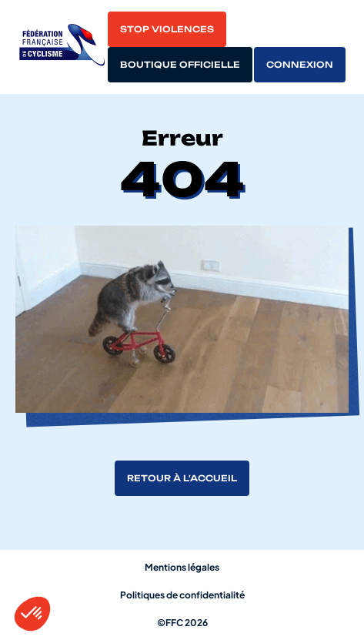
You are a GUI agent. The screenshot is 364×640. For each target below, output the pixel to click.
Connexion (300, 65)
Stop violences (167, 29)
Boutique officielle (180, 65)
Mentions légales (182, 567)
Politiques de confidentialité (182, 595)
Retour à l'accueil (182, 478)
